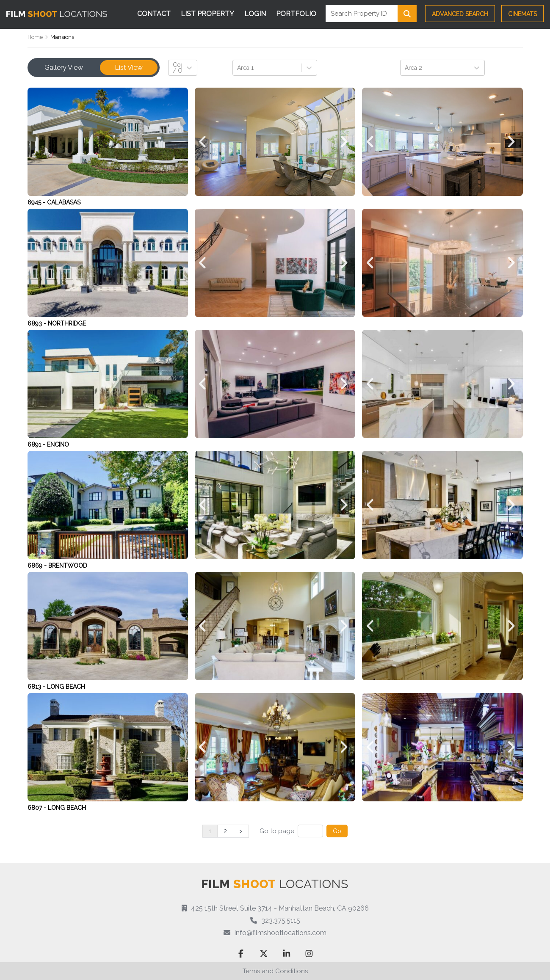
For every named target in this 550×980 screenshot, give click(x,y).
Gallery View (64, 68)
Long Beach (66, 687)
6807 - (38, 808)
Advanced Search (460, 14)
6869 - (38, 566)
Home (35, 37)
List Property (207, 14)
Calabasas (64, 202)
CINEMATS (522, 14)
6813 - (37, 687)
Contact (154, 14)
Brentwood (68, 566)
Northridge (67, 323)
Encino (58, 444)
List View (129, 68)
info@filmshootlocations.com (281, 933)
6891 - (37, 444)
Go (337, 831)
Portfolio (296, 14)
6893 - (38, 323)
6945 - (37, 202)
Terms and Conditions (275, 971)
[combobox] (174, 68)
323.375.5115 (281, 921)
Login (255, 14)
